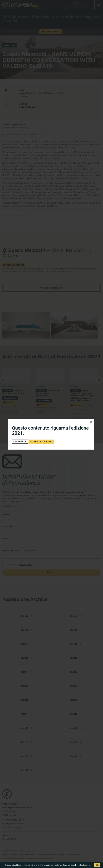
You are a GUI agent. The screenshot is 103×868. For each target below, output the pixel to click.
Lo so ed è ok (20, 442)
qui (89, 865)
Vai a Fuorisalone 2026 (41, 442)
